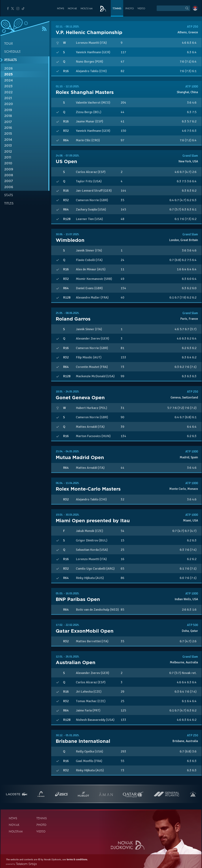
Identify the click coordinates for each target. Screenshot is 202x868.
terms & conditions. (77, 859)
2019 (8, 110)
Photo (129, 9)
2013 (8, 145)
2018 (8, 116)
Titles (9, 204)
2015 (8, 134)
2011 (8, 157)
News (61, 9)
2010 (8, 163)
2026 (9, 68)
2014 (8, 140)
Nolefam (87, 9)
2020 (9, 104)
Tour (9, 44)
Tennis (117, 9)
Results (11, 60)
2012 (8, 151)
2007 (9, 181)
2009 (9, 169)
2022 (8, 92)
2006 (9, 187)
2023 (8, 86)
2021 (8, 98)
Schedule (12, 52)
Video (141, 9)
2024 (9, 80)
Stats (9, 195)
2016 (8, 128)
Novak (72, 9)
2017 (8, 122)
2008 (9, 175)
